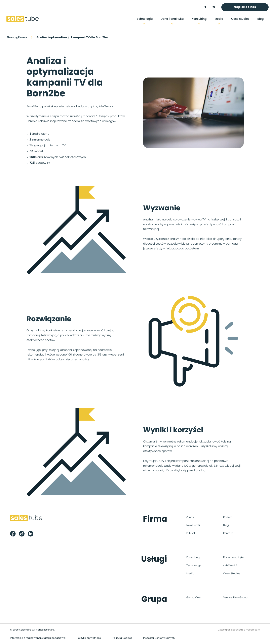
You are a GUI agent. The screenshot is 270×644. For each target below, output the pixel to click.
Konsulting (199, 19)
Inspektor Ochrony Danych (159, 638)
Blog (260, 19)
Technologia (144, 19)
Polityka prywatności (89, 638)
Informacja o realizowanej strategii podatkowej (38, 638)
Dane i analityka (172, 19)
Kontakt (228, 533)
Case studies (240, 19)
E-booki (191, 533)
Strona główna (17, 37)
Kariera (228, 517)
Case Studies (232, 574)
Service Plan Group (235, 598)
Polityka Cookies (122, 638)
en (213, 7)
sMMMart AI (231, 566)
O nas (190, 517)
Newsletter (193, 525)
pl (205, 7)
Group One (193, 598)
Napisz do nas (245, 7)
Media (219, 19)
